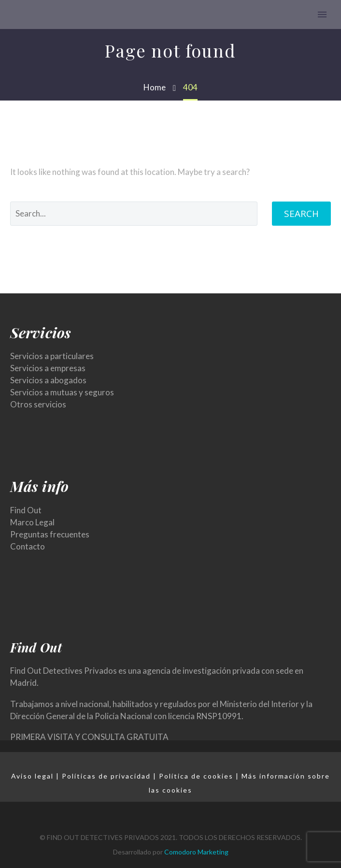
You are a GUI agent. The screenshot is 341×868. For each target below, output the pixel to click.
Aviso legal (32, 776)
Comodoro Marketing (196, 852)
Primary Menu (322, 14)
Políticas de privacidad (106, 776)
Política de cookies (196, 776)
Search (301, 214)
